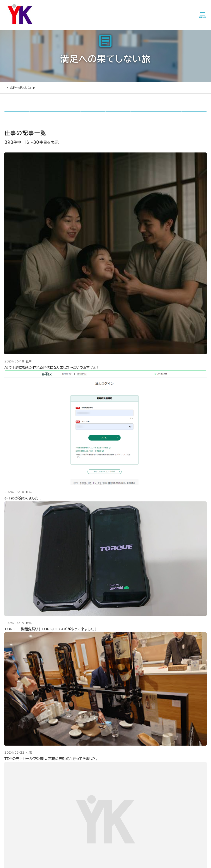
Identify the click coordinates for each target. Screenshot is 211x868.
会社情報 (80, 755)
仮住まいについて (16, 773)
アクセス (80, 803)
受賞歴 (79, 779)
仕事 (68, 116)
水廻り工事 (48, 761)
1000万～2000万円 (55, 779)
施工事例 (46, 748)
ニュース (105, 754)
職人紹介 (80, 797)
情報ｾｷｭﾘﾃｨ (107, 802)
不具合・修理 (107, 784)
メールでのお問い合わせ (136, 695)
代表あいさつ (83, 761)
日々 (42, 116)
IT (194, 116)
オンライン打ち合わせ (18, 779)
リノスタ (93, 116)
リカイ (118, 116)
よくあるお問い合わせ (19, 785)
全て (17, 116)
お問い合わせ (108, 778)
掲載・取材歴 (82, 785)
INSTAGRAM (131, 766)
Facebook (129, 760)
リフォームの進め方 (17, 755)
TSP (143, 116)
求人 (77, 809)
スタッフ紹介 (82, 791)
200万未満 (48, 797)
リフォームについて (15, 748)
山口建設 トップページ (18, 730)
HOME (9, 88)
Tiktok (127, 778)
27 (138, 583)
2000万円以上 (51, 773)
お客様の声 (107, 760)
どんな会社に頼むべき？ (20, 761)
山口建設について (85, 748)
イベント (105, 766)
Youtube (128, 754)
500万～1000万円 (54, 785)
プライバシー (108, 796)
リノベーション (50, 755)
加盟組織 (80, 773)
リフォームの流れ (15, 767)
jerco (169, 116)
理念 (77, 767)
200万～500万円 (53, 791)
